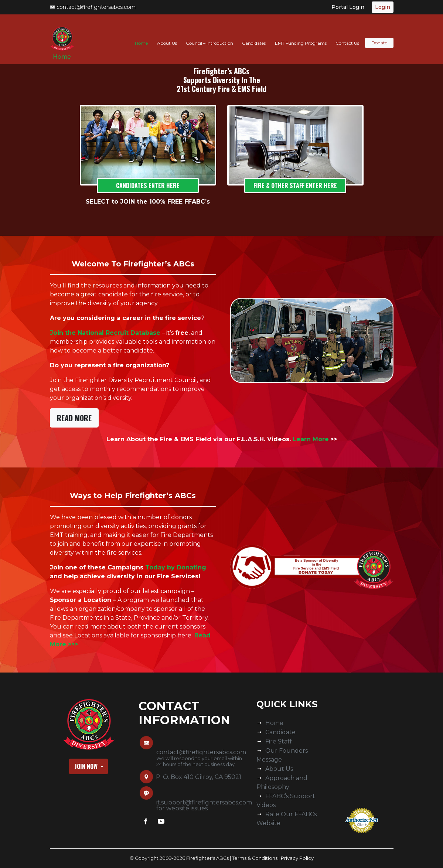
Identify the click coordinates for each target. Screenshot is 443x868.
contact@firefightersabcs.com (93, 7)
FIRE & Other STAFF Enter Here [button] (295, 185)
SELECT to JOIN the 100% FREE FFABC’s (148, 202)
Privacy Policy (297, 858)
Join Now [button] (87, 766)
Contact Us (347, 36)
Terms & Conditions (255, 858)
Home (65, 52)
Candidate (280, 732)
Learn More (311, 439)
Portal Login (348, 7)
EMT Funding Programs (301, 36)
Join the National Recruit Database (105, 333)
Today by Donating (176, 567)
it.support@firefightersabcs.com (204, 802)
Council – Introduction (209, 36)
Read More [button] (74, 418)
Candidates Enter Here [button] (148, 185)
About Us (167, 36)
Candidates (254, 36)
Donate (379, 36)
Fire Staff (279, 741)
